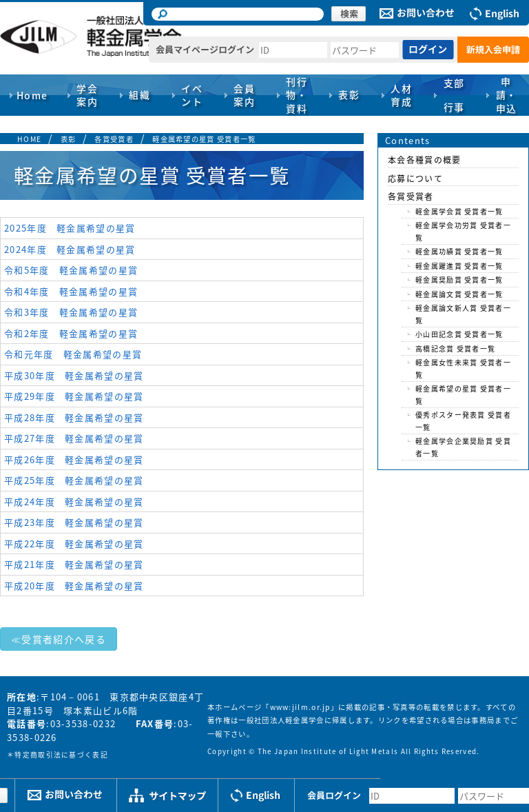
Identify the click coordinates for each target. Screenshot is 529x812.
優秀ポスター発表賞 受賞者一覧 (463, 421)
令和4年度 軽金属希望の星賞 (71, 291)
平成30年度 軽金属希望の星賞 (74, 375)
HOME (29, 139)
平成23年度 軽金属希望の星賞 (74, 522)
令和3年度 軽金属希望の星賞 (71, 312)
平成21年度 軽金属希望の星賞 (74, 564)
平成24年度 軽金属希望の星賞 (74, 501)
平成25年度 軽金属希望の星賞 (74, 480)
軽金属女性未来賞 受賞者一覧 (463, 368)
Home (32, 95)
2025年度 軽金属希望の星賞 (70, 228)
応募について (415, 179)
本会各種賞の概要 (424, 160)
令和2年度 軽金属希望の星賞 (71, 333)
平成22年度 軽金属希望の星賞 (74, 544)
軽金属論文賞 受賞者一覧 (459, 294)
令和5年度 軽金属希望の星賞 (71, 270)
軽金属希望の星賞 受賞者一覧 (204, 139)
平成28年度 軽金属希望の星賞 (74, 417)
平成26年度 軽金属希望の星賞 (74, 459)
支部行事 (454, 95)
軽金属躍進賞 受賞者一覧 (459, 266)
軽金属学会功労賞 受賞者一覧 (463, 231)
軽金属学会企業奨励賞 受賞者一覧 (463, 447)
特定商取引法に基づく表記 (61, 755)
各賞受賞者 (114, 139)
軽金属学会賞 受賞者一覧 (459, 211)
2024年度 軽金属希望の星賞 (70, 249)
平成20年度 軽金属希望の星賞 (74, 586)
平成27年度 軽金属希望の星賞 (74, 438)
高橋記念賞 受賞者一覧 (455, 348)
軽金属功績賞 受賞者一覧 (459, 251)
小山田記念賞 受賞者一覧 (459, 334)
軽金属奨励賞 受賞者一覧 (459, 280)
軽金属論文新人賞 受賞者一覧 (463, 314)
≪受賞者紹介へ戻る (59, 639)
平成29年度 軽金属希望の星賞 (74, 396)
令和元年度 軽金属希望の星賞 (73, 354)
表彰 (69, 139)
